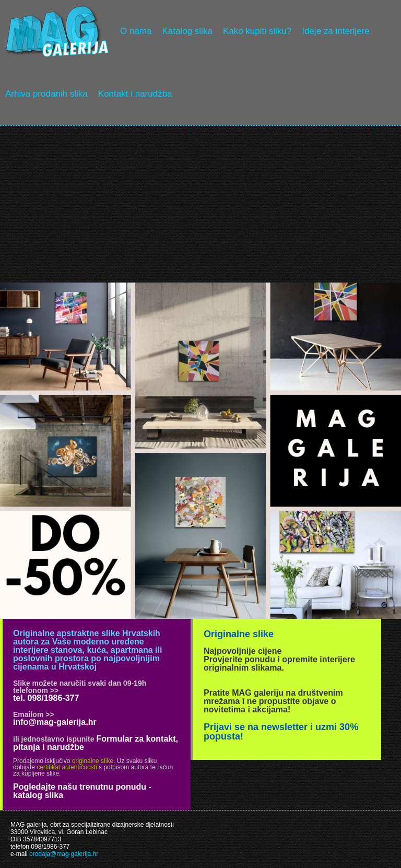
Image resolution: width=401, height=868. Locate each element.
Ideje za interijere (335, 31)
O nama (136, 31)
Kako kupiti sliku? (257, 31)
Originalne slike (239, 634)
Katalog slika (187, 31)
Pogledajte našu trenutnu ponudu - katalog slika (82, 791)
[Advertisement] (200, 204)
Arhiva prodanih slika (46, 94)
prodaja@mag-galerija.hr (64, 854)
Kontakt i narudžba (135, 94)
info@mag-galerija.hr (55, 722)
